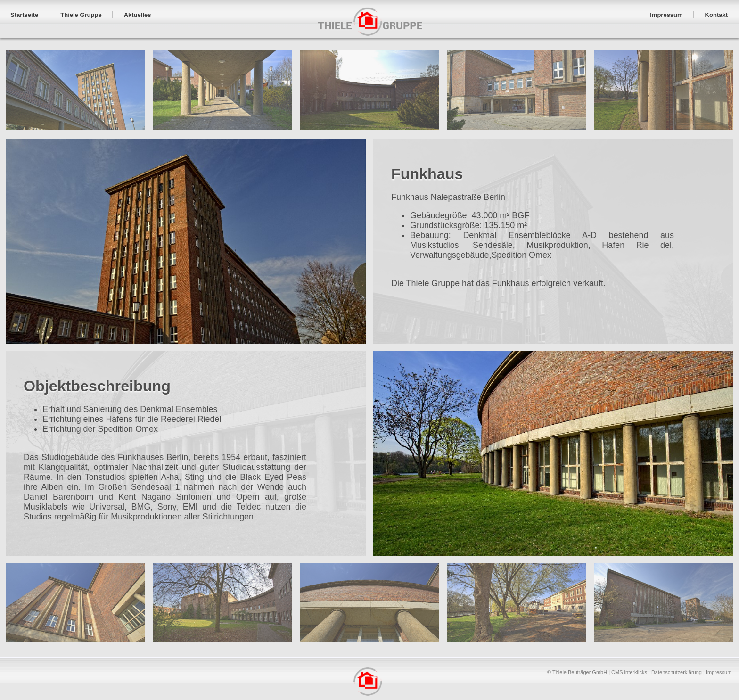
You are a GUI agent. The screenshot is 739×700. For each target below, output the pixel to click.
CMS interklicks (629, 670)
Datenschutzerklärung (677, 670)
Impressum (719, 670)
